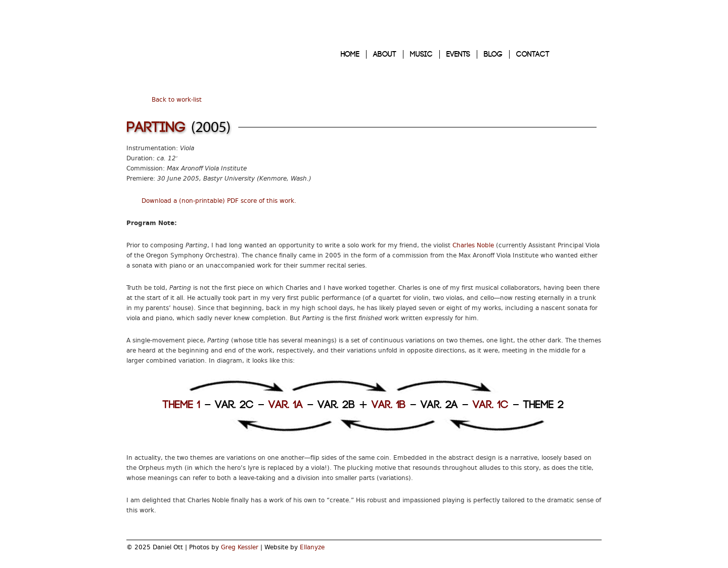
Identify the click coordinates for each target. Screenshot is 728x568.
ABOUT (385, 54)
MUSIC (421, 54)
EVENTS (458, 54)
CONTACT (533, 54)
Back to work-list (177, 100)
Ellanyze (312, 547)
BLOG (493, 54)
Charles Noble (473, 245)
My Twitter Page (576, 551)
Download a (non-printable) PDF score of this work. (219, 201)
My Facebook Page (594, 551)
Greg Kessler (240, 547)
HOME (350, 54)
